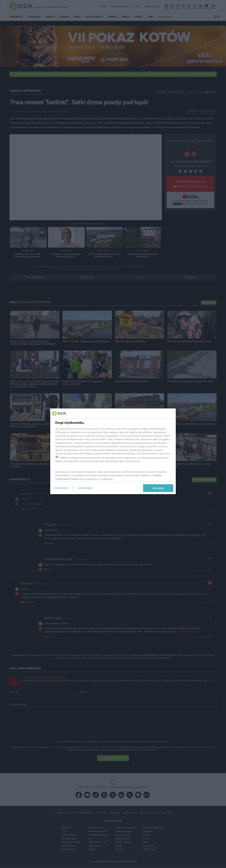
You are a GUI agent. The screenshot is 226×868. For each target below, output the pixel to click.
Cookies (74, 479)
